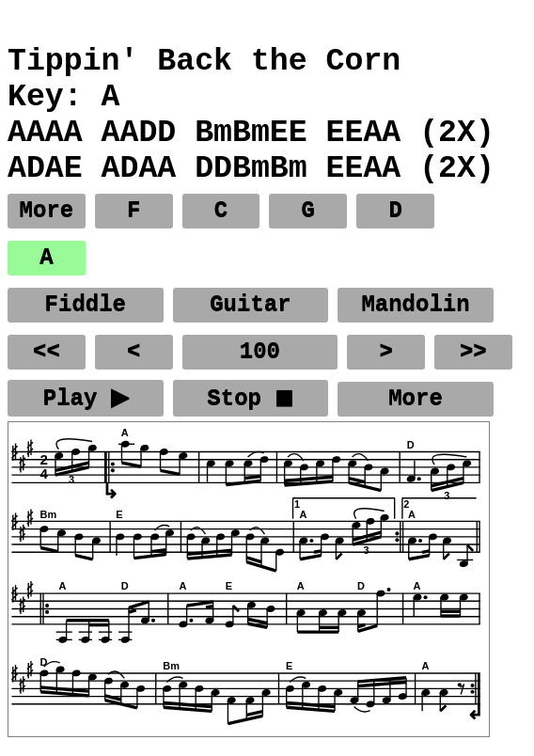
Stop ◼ (251, 399)
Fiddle (86, 305)
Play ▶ (85, 399)
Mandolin (415, 305)
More (47, 211)
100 (260, 352)
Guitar (250, 305)
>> (473, 352)
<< (47, 352)
